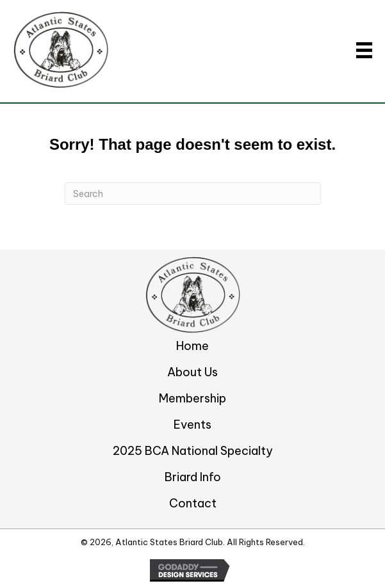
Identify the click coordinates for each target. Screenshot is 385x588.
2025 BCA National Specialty (193, 451)
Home (192, 346)
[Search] (193, 194)
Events (192, 425)
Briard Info (193, 477)
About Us (192, 372)
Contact (193, 503)
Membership (192, 398)
